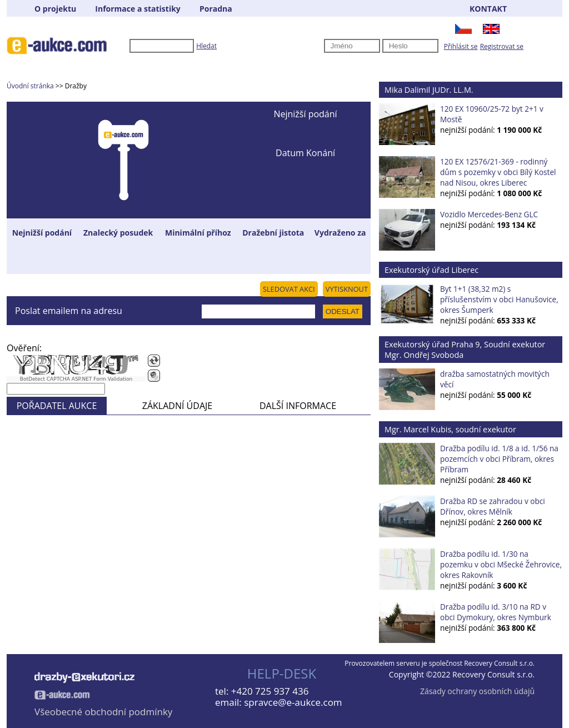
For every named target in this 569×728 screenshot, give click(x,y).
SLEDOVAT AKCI (289, 289)
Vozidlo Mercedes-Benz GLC (489, 214)
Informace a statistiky (138, 9)
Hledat (206, 46)
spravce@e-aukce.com (293, 702)
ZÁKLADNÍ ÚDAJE (177, 406)
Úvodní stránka (30, 86)
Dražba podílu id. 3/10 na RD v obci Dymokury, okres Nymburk (496, 612)
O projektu (55, 9)
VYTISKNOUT (347, 289)
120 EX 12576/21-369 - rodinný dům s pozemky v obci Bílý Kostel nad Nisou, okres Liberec (498, 172)
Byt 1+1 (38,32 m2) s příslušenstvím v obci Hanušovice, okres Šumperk (499, 299)
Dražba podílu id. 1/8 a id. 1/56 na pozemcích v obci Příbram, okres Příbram (499, 459)
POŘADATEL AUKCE (57, 406)
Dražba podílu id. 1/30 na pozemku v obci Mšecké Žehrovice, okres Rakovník (501, 564)
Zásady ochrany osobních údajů (477, 691)
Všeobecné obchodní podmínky (103, 712)
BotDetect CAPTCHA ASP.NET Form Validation (76, 379)
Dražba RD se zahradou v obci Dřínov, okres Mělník (493, 506)
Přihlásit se (461, 46)
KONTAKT (488, 9)
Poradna (216, 9)
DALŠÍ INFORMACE (298, 406)
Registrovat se (502, 46)
